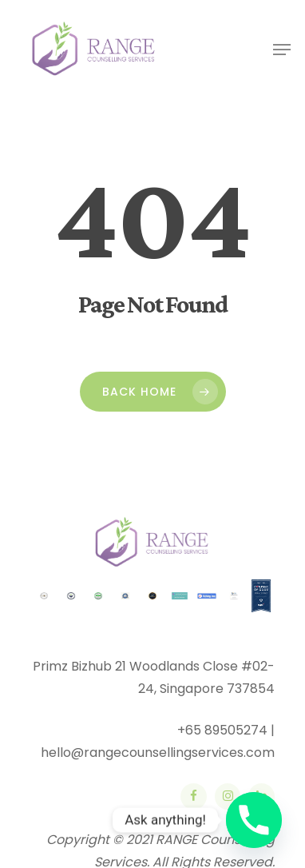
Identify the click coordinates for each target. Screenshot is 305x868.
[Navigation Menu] (282, 50)
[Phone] (254, 820)
